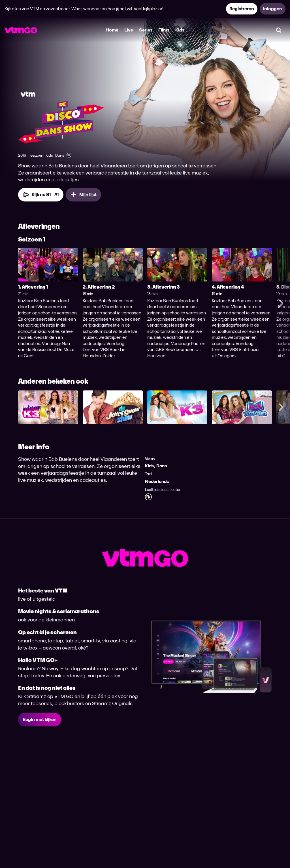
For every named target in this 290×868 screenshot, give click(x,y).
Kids (180, 30)
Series (146, 30)
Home (112, 30)
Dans (162, 466)
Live (129, 30)
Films (164, 30)
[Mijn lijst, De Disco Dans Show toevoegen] (83, 195)
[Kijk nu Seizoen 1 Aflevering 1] (41, 195)
